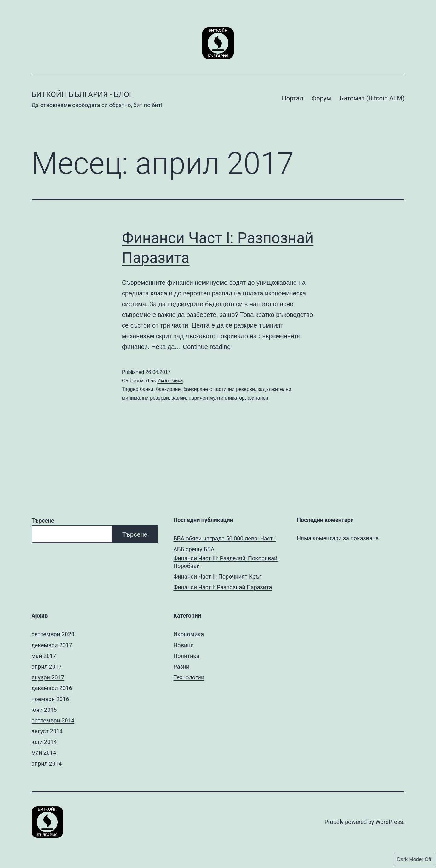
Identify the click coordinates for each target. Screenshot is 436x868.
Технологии (189, 677)
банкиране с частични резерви (219, 389)
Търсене (43, 520)
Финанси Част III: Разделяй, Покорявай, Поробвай (226, 562)
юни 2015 (44, 710)
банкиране (168, 389)
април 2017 (47, 667)
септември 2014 (53, 720)
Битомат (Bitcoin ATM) (372, 98)
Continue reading (207, 347)
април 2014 (47, 764)
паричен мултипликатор (217, 398)
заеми (179, 398)
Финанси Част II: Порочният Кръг (218, 577)
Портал (292, 98)
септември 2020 (53, 634)
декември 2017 (52, 645)
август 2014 (47, 731)
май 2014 (44, 753)
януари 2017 (48, 677)
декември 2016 (52, 688)
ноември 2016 (50, 699)
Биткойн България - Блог (82, 94)
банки (146, 389)
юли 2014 (44, 742)
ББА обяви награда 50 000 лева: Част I (225, 538)
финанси (258, 398)
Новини (184, 645)
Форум (321, 98)
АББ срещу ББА (194, 549)
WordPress (389, 822)
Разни (182, 667)
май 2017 (44, 656)
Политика (186, 656)
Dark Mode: (414, 859)
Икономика (170, 381)
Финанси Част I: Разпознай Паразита (223, 587)
